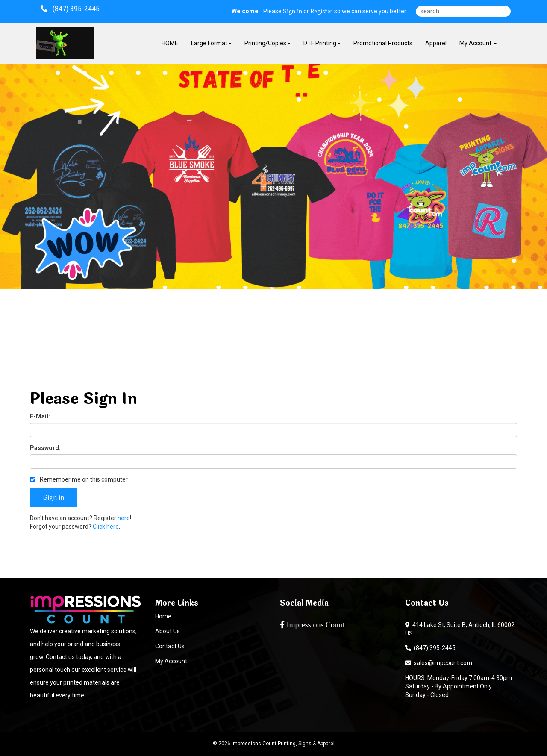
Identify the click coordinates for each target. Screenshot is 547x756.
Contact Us (170, 646)
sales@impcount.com (439, 663)
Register (322, 12)
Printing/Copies (268, 43)
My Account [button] (478, 43)
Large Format (211, 43)
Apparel (436, 43)
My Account (171, 661)
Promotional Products (383, 43)
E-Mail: (40, 416)
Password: (45, 448)
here (124, 518)
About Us (168, 631)
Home (163, 616)
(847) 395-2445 (430, 648)
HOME (170, 43)
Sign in (293, 12)
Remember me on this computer (79, 479)
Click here (106, 527)
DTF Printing (322, 43)
